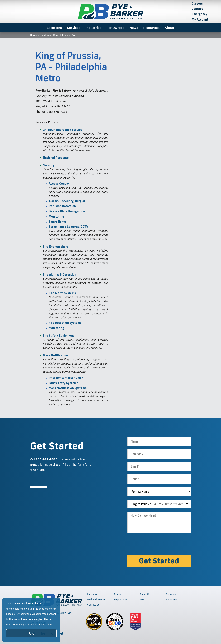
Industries (93, 28)
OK (32, 633)
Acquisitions (120, 599)
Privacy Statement (27, 625)
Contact (197, 9)
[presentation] (153, 545)
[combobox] (159, 504)
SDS (142, 599)
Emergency (200, 14)
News (134, 28)
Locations (54, 28)
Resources (151, 28)
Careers (197, 4)
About (169, 28)
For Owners (115, 28)
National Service (96, 599)
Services (74, 28)
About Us (145, 594)
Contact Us (93, 605)
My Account (200, 19)
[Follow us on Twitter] (62, 634)
